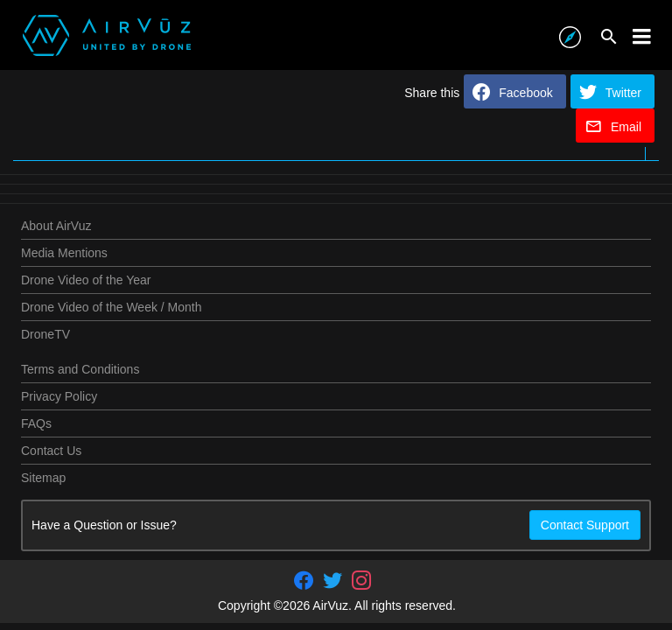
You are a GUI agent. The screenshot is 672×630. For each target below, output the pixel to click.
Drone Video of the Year (86, 280)
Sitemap (43, 478)
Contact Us (51, 451)
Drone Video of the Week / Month (112, 307)
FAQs (36, 423)
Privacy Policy (59, 396)
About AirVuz (56, 226)
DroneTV (45, 334)
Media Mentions (64, 253)
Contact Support (585, 525)
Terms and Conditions (80, 369)
